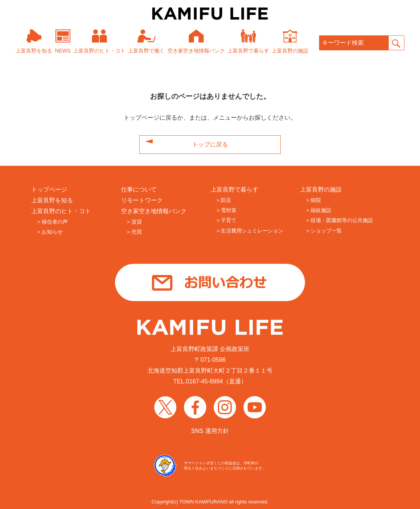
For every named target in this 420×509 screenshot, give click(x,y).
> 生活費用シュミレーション (250, 231)
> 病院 (314, 200)
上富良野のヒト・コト (61, 211)
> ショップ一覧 (324, 231)
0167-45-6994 (204, 381)
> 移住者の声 (52, 222)
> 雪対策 (227, 210)
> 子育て (227, 220)
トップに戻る (210, 145)
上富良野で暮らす (235, 189)
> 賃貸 (134, 222)
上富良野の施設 (321, 189)
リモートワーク (142, 200)
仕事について (139, 189)
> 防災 (224, 200)
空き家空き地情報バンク (154, 211)
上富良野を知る (52, 200)
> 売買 (134, 232)
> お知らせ (50, 232)
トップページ (49, 189)
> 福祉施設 (319, 210)
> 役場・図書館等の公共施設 (340, 220)
